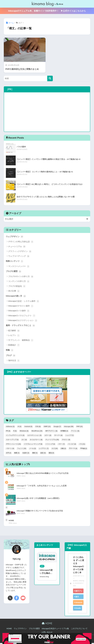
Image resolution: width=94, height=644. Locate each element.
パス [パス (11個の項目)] (82, 445)
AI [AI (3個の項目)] (19, 427)
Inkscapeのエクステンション (23, 321)
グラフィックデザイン (20, 252)
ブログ (11, 356)
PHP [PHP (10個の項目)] (79, 427)
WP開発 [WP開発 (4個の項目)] (64, 432)
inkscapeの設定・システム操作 (24, 302)
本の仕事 (14, 291)
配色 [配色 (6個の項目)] (51, 454)
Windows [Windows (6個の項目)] (24, 432)
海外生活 (14, 361)
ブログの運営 (14, 272)
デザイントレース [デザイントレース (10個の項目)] (13, 445)
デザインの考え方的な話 (21, 242)
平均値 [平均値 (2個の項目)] (84, 449)
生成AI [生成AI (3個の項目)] (26, 454)
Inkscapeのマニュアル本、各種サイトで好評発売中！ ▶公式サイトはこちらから (47, 11)
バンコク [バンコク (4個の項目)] (72, 445)
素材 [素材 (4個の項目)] (35, 454)
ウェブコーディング (19, 256)
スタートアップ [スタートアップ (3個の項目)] (12, 440)
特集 (10, 351)
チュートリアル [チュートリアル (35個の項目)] (52, 440)
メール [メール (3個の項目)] (33, 449)
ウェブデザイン (15, 237)
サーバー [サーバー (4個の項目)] (58, 436)
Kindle (78, 609)
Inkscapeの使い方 (16, 296)
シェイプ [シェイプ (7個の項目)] (70, 436)
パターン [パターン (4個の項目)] (10, 449)
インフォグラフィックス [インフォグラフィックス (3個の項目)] (15, 436)
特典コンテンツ (15, 261)
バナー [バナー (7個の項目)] (61, 445)
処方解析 (14, 331)
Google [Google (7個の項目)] (57, 427)
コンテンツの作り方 (19, 282)
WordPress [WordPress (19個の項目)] (37, 432)
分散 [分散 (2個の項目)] (63, 449)
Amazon (79, 603)
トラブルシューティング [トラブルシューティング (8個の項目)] (33, 445)
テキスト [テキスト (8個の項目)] (66, 440)
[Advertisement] (47, 112)
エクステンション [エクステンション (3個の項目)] (34, 436)
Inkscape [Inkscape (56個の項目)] (69, 427)
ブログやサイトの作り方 (21, 277)
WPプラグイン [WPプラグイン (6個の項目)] (51, 432)
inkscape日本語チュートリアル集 (55, 630)
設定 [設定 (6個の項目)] (43, 454)
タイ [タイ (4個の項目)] (24, 440)
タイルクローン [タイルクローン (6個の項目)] (36, 440)
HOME (47, 624)
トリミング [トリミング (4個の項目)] (50, 445)
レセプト (14, 336)
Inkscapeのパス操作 (19, 311)
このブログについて (79, 630)
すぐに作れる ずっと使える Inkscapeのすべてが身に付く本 (78, 566)
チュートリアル (17, 247)
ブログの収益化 (17, 287)
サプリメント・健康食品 (21, 341)
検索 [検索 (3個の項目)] (17, 454)
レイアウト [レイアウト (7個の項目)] (44, 449)
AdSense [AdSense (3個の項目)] (10, 427)
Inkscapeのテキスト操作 (21, 307)
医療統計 (14, 346)
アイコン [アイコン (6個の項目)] (75, 432)
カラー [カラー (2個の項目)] (48, 436)
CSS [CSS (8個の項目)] (38, 427)
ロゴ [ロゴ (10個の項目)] (55, 449)
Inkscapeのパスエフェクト (22, 316)
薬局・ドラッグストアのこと (21, 326)
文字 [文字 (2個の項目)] (9, 454)
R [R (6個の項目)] (15, 432)
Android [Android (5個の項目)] (28, 427)
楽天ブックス (77, 594)
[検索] (50, 78)
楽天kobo (76, 600)
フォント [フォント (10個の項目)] (22, 449)
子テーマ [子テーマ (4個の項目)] (73, 449)
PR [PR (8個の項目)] (8, 432)
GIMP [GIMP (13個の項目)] (47, 427)
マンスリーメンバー (19, 267)
